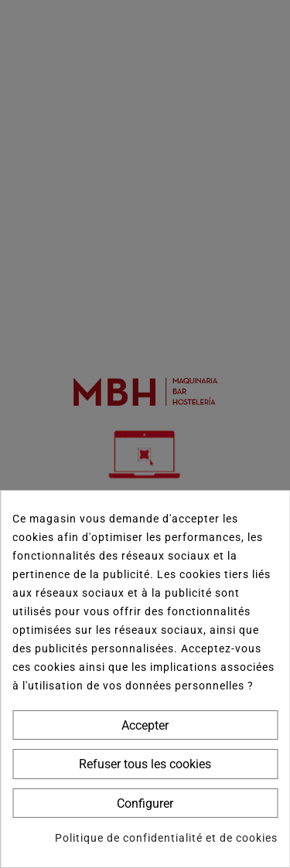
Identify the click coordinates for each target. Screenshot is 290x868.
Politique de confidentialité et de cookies (166, 838)
